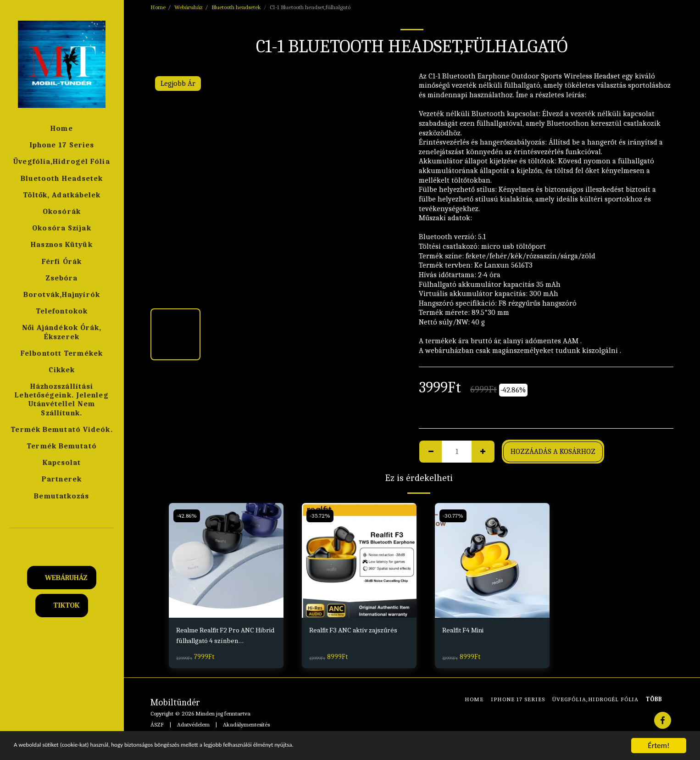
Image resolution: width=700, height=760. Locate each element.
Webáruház (189, 7)
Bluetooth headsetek (236, 7)
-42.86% (187, 516)
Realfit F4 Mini (466, 630)
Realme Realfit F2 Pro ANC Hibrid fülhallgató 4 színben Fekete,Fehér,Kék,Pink (222, 637)
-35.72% (320, 516)
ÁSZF (157, 726)
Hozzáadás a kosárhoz (553, 451)
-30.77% (453, 516)
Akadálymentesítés (246, 726)
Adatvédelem (193, 726)
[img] (226, 560)
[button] (62, 541)
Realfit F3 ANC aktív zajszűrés (357, 630)
